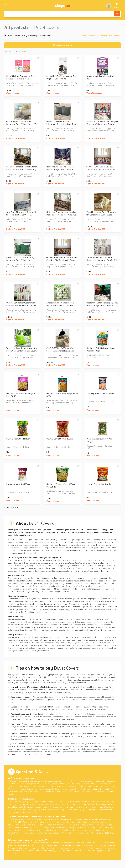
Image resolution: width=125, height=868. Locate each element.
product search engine (26, 848)
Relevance (9, 52)
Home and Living (37, 754)
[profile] (109, 6)
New (24, 52)
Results (63, 45)
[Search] (117, 14)
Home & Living (21, 35)
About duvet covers (91, 35)
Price (18, 52)
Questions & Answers (111, 35)
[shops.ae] (63, 6)
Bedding (33, 35)
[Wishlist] (117, 6)
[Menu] (6, 6)
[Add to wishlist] (38, 58)
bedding (98, 714)
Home (8, 35)
